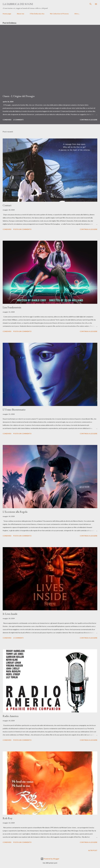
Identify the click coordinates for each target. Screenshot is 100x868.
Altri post (93, 850)
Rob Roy (8, 818)
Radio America (11, 716)
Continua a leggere (89, 120)
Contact (7, 205)
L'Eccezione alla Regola (15, 512)
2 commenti (18, 120)
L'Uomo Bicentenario (14, 410)
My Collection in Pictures (59, 14)
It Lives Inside (10, 614)
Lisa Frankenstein (12, 307)
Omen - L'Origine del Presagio (19, 96)
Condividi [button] (7, 120)
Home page (7, 14)
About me (20, 14)
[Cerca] (91, 4)
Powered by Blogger (50, 859)
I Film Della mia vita (37, 14)
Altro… (77, 14)
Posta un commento (22, 229)
